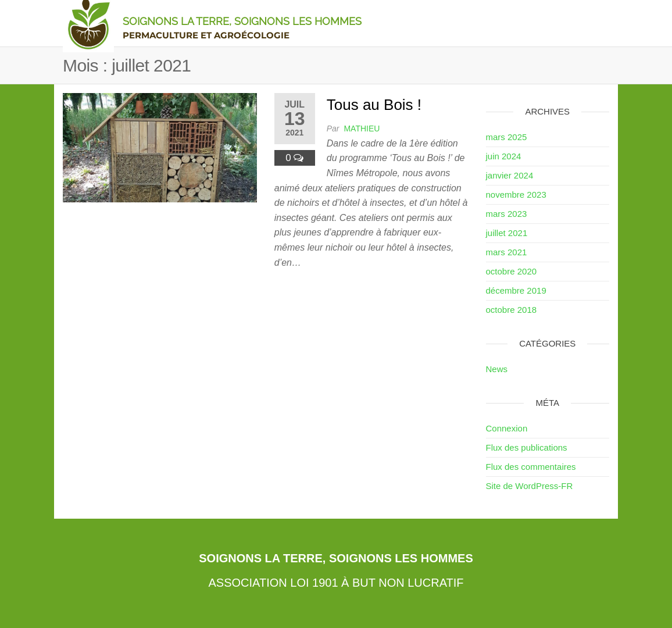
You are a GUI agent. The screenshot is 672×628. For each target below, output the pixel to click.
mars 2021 (507, 252)
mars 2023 (507, 214)
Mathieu (362, 129)
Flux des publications (527, 447)
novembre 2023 (516, 195)
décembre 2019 (516, 290)
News (497, 369)
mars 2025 (507, 137)
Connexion (507, 428)
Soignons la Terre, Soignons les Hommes (242, 21)
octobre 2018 (512, 310)
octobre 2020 (512, 271)
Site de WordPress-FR (530, 486)
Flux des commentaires (531, 467)
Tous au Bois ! (374, 105)
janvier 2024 (510, 175)
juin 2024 (504, 156)
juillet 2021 (507, 233)
